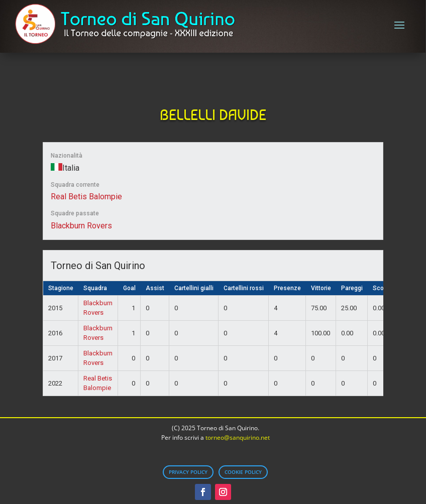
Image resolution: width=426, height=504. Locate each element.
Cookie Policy (243, 472)
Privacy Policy (188, 472)
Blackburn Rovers (81, 226)
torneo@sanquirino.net (238, 437)
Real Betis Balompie (86, 197)
